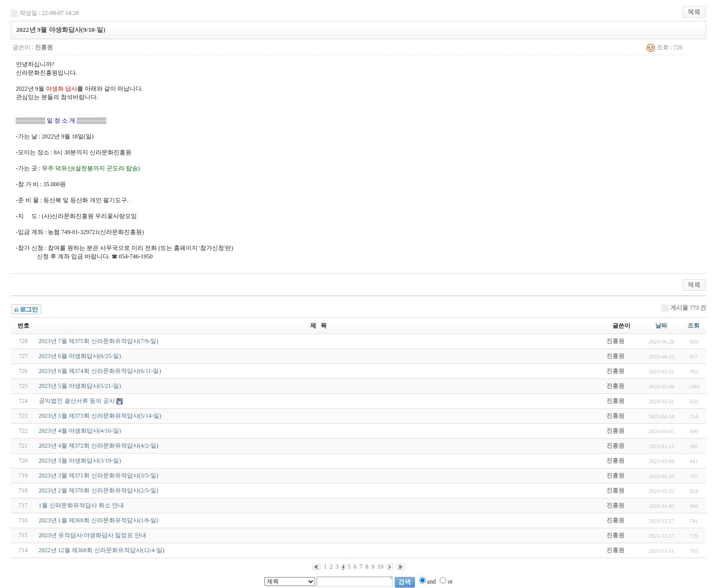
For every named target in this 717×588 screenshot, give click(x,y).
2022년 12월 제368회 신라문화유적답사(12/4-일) (102, 550)
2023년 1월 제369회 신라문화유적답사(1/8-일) (99, 520)
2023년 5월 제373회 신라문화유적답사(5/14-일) (100, 416)
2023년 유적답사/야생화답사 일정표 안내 (93, 535)
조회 (694, 326)
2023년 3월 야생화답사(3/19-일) (80, 461)
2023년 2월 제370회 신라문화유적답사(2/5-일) (99, 490)
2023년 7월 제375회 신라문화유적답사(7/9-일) (99, 341)
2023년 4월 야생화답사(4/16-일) (80, 431)
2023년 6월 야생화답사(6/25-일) (80, 356)
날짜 (661, 326)
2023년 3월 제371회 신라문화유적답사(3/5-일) (99, 475)
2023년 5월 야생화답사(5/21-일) (80, 386)
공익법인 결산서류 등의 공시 (77, 401)
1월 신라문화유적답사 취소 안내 (81, 505)
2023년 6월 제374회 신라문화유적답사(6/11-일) (100, 371)
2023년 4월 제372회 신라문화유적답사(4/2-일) (99, 446)
